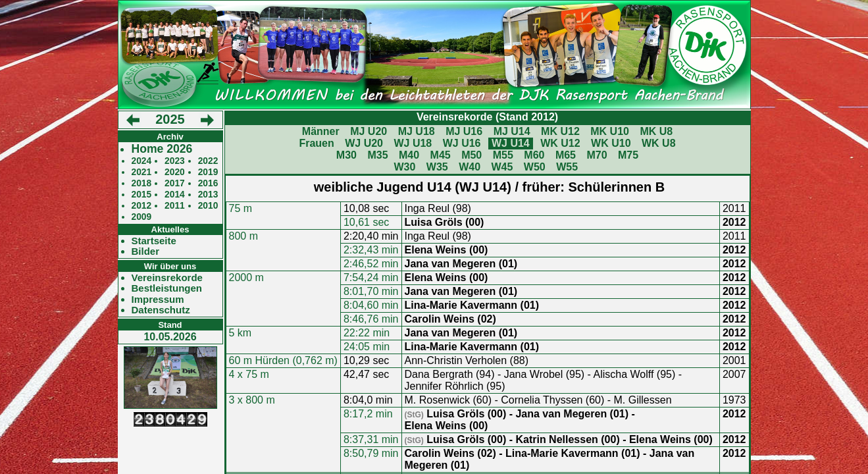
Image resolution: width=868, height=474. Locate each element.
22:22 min (367, 333)
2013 (208, 195)
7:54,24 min (371, 277)
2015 (142, 195)
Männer (321, 131)
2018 (142, 183)
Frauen (316, 143)
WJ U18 (413, 143)
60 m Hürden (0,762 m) (283, 360)
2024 (142, 161)
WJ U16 (462, 143)
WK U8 (659, 143)
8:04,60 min (371, 305)
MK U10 (610, 131)
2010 (208, 206)
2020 (175, 172)
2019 (208, 172)
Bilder (146, 251)
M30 (346, 155)
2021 (142, 172)
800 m (243, 236)
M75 (628, 155)
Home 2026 (162, 149)
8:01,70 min (371, 291)
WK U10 (611, 143)
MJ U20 (369, 131)
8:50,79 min (371, 453)
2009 (142, 217)
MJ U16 (464, 131)
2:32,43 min (371, 250)
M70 (597, 155)
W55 (567, 167)
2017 (175, 183)
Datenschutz (161, 310)
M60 (534, 155)
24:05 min (367, 347)
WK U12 (560, 143)
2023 (175, 161)
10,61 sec (366, 222)
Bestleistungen (167, 288)
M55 (503, 155)
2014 (175, 195)
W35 (437, 167)
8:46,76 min (371, 319)
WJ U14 (511, 143)
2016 (208, 183)
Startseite (154, 241)
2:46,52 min (371, 264)
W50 (535, 167)
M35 (377, 155)
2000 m (246, 277)
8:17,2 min (368, 414)
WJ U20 (364, 143)
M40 (409, 155)
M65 (566, 155)
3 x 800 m (252, 400)
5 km (241, 333)
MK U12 (560, 131)
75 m (241, 208)
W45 (502, 167)
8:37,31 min (371, 439)
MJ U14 (512, 131)
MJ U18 (417, 131)
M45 (441, 155)
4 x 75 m (249, 374)
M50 (472, 155)
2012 (142, 206)
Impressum (158, 300)
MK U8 (656, 131)
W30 (404, 167)
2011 (175, 206)
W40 (470, 167)
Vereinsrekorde (167, 278)
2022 (208, 161)
